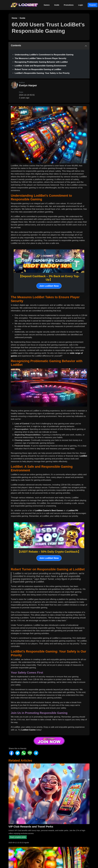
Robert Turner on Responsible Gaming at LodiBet (38, 69)
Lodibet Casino (29, 730)
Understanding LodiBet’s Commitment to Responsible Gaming (44, 55)
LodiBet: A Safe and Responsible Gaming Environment (40, 66)
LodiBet (83, 456)
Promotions (69, 5)
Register (93, 5)
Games (47, 5)
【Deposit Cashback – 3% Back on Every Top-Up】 (49, 278)
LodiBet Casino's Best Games (49, 510)
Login (81, 5)
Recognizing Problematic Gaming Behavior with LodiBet (41, 62)
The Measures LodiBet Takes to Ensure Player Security (41, 58)
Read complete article (18, 837)
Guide (57, 5)
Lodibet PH (73, 510)
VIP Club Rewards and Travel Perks (31, 827)
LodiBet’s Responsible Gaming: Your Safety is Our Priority (42, 73)
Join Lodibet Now (49, 286)
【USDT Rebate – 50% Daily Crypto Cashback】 (49, 552)
